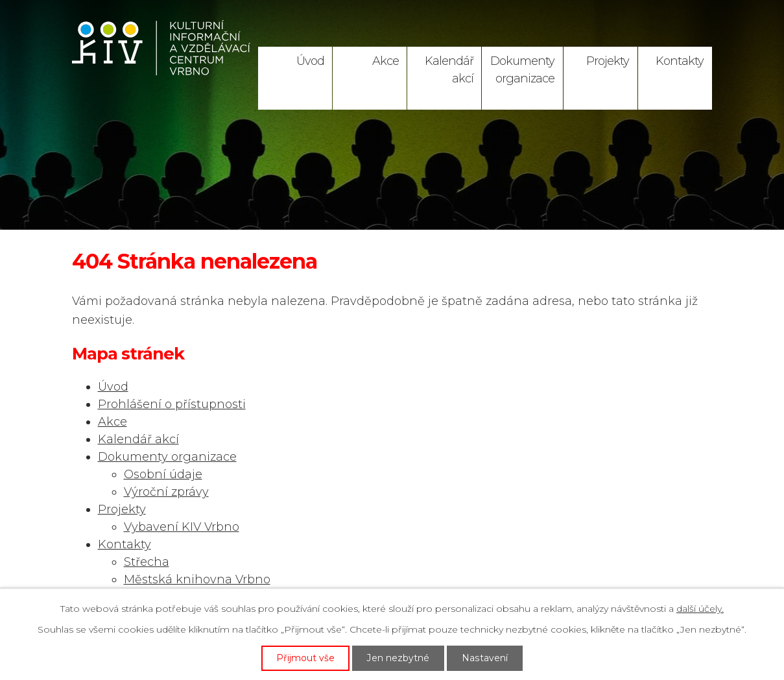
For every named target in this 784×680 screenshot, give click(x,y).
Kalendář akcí (449, 70)
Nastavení (485, 658)
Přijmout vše (306, 658)
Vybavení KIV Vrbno (182, 527)
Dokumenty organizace (522, 70)
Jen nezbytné (399, 658)
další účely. (700, 609)
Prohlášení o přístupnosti (172, 404)
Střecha (147, 562)
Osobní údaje (163, 474)
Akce (386, 61)
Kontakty (680, 61)
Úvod (310, 61)
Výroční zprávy (166, 492)
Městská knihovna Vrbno (197, 579)
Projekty (608, 61)
